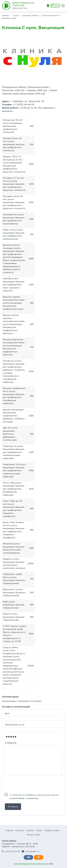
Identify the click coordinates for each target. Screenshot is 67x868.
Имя (7, 713)
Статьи (39, 830)
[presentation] (25, 784)
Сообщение (11, 743)
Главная (5, 15)
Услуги (16, 15)
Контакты (20, 830)
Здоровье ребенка (31, 15)
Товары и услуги (52, 830)
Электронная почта (15, 725)
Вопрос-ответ (34, 835)
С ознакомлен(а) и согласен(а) (34, 795)
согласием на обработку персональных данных (35, 795)
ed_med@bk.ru (31, 851)
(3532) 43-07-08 (11, 851)
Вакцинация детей (50, 15)
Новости (30, 830)
